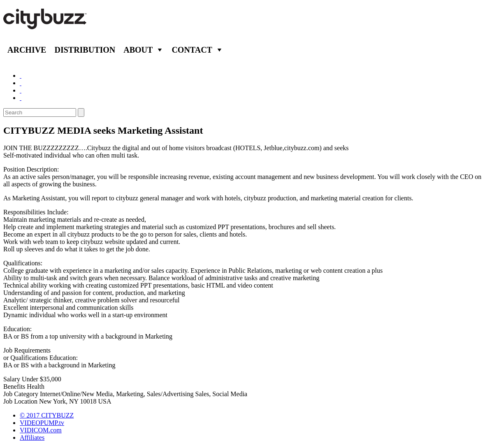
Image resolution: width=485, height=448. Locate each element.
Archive (27, 50)
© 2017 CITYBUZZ (47, 415)
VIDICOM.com (41, 430)
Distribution (85, 50)
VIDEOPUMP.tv (42, 423)
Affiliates (32, 438)
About (138, 50)
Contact (192, 50)
